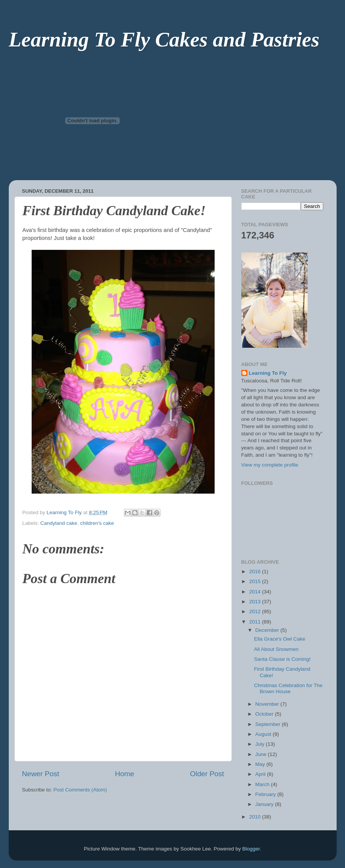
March (263, 784)
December (268, 630)
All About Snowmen (276, 649)
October (265, 714)
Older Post (207, 774)
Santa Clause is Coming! (282, 659)
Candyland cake (59, 523)
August (264, 734)
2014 (255, 592)
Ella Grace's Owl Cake (280, 639)
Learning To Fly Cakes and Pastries (164, 39)
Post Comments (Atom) (80, 790)
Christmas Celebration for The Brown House (288, 688)
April (261, 774)
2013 (255, 602)
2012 (255, 611)
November (268, 704)
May (261, 764)
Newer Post (41, 774)
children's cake (97, 523)
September (269, 724)
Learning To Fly (268, 373)
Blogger (251, 849)
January (265, 804)
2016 (255, 571)
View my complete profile (270, 465)
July (261, 744)
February (266, 794)
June (262, 754)
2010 (255, 817)
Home (125, 774)
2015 (255, 581)
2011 (255, 622)
